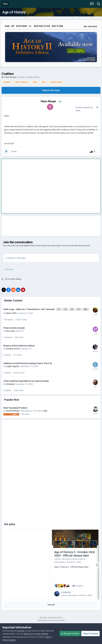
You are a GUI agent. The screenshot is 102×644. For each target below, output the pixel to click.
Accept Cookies (70, 634)
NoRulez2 (10, 384)
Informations (60, 562)
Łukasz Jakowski (62, 559)
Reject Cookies (90, 634)
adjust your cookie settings (36, 634)
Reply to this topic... (16, 258)
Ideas (37, 77)
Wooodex (10, 331)
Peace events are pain (14, 328)
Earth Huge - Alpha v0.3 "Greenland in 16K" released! (29, 309)
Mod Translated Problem (15, 408)
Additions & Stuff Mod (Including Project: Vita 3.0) (28, 363)
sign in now (61, 246)
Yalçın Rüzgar (10, 77)
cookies (21, 631)
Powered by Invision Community (51, 620)
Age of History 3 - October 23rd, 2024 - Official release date (75, 554)
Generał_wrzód (13, 349)
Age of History (14, 12)
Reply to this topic (51, 90)
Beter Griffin (11, 313)
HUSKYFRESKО (13, 411)
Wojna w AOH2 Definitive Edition (19, 346)
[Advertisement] (40, 182)
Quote (14, 151)
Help (45, 411)
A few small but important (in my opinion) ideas (26, 381)
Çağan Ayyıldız (13, 366)
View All (51, 605)
